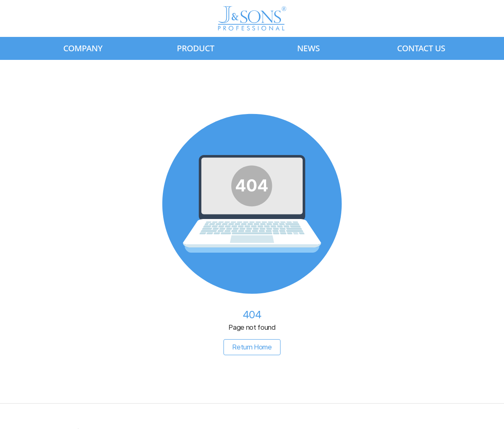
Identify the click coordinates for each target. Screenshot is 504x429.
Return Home (252, 347)
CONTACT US (421, 48)
